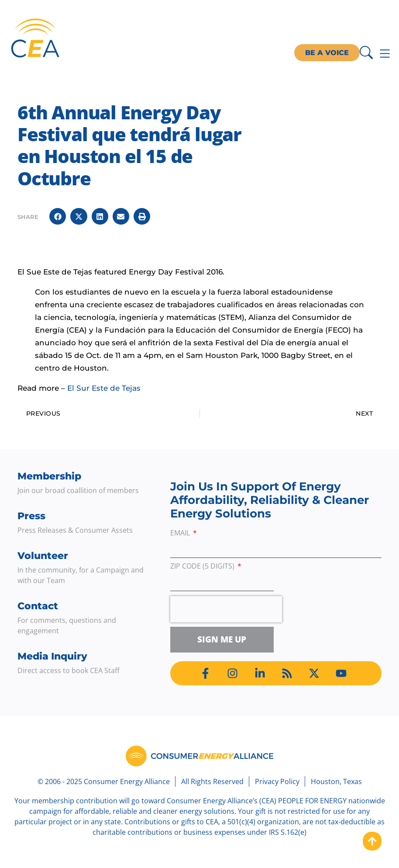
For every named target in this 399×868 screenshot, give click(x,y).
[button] (58, 216)
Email (181, 533)
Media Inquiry (52, 656)
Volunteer (43, 556)
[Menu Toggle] (385, 54)
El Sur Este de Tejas (104, 388)
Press (31, 516)
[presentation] (226, 609)
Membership (49, 476)
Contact (38, 606)
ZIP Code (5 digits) (203, 567)
